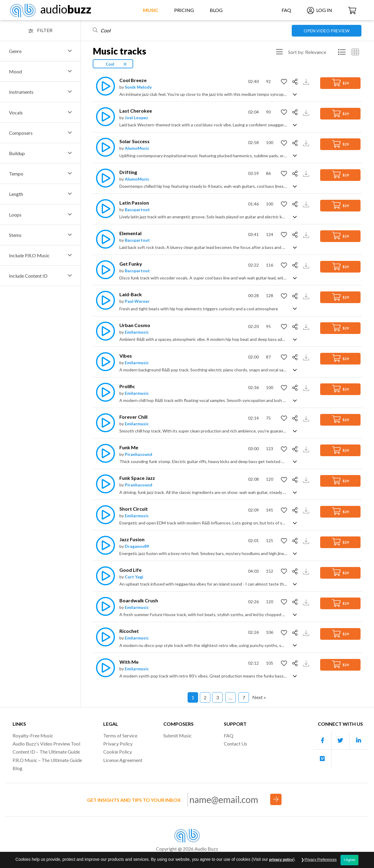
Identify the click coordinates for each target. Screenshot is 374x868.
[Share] (296, 82)
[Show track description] (295, 94)
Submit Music (178, 735)
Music (151, 10)
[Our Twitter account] (340, 741)
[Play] (104, 86)
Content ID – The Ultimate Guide (46, 752)
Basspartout (137, 210)
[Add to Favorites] (285, 82)
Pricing (184, 10)
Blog (216, 10)
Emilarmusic (137, 332)
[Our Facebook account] (323, 741)
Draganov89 (137, 546)
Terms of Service (120, 735)
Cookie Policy (118, 752)
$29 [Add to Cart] (340, 83)
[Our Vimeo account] (323, 759)
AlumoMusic (137, 148)
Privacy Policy (118, 744)
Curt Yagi (134, 577)
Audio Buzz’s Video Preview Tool (46, 744)
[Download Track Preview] (307, 81)
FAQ (286, 10)
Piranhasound (139, 454)
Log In (320, 10)
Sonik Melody (138, 87)
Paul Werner (137, 301)
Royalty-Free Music (33, 735)
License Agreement (123, 760)
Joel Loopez (136, 118)
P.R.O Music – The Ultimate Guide (47, 760)
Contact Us (235, 744)
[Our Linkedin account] (358, 741)
